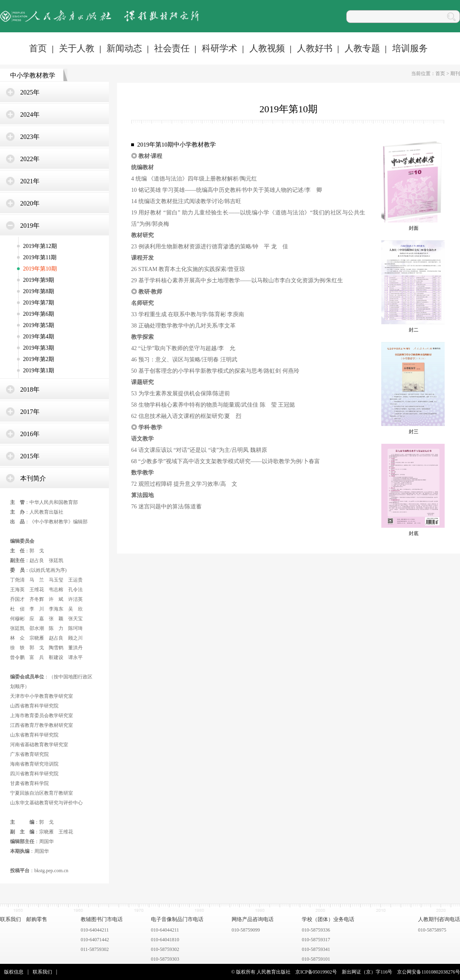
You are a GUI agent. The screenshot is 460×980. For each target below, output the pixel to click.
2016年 (30, 434)
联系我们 (10, 919)
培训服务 (410, 48)
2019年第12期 (40, 246)
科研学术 (220, 48)
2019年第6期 (39, 314)
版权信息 (14, 972)
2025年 (30, 92)
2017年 (30, 412)
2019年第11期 (40, 257)
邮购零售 (37, 919)
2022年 (30, 159)
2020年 (30, 203)
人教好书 (315, 48)
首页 (38, 48)
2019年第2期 (39, 359)
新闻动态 (124, 48)
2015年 (30, 456)
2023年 (30, 137)
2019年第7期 (39, 303)
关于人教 (77, 48)
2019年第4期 (39, 337)
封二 (414, 330)
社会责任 (172, 48)
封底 (414, 533)
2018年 (30, 389)
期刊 (455, 73)
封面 (414, 228)
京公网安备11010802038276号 (429, 972)
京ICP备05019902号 (316, 972)
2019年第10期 (40, 269)
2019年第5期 (39, 325)
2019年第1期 (39, 370)
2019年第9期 (39, 280)
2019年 (30, 226)
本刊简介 (33, 478)
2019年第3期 (39, 348)
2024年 (30, 114)
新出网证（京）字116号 (367, 972)
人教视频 (267, 48)
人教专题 (362, 48)
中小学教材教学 (33, 75)
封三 (414, 432)
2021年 (30, 181)
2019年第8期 (39, 291)
